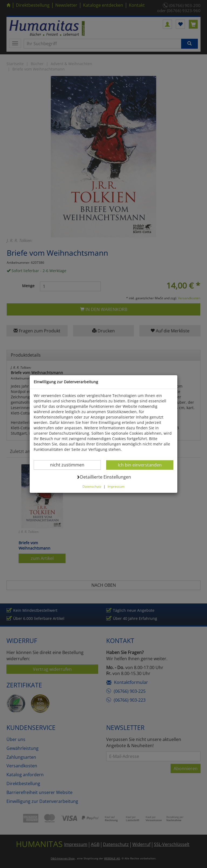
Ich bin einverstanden (140, 465)
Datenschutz (92, 486)
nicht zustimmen (70, 465)
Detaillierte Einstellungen (104, 477)
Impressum (116, 486)
